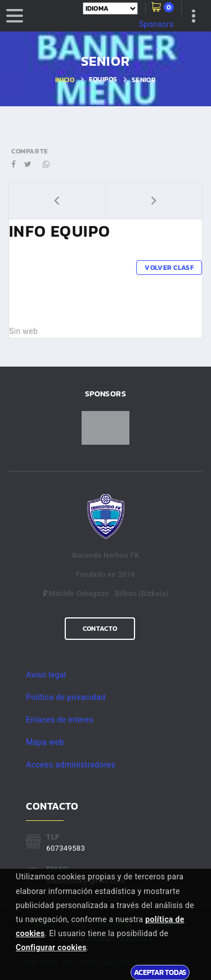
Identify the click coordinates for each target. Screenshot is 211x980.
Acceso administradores (71, 765)
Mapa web (45, 742)
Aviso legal (46, 675)
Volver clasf (169, 268)
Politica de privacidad (66, 697)
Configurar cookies (51, 947)
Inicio (65, 80)
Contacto (100, 629)
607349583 (66, 848)
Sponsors (156, 24)
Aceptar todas (160, 972)
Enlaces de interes (60, 720)
